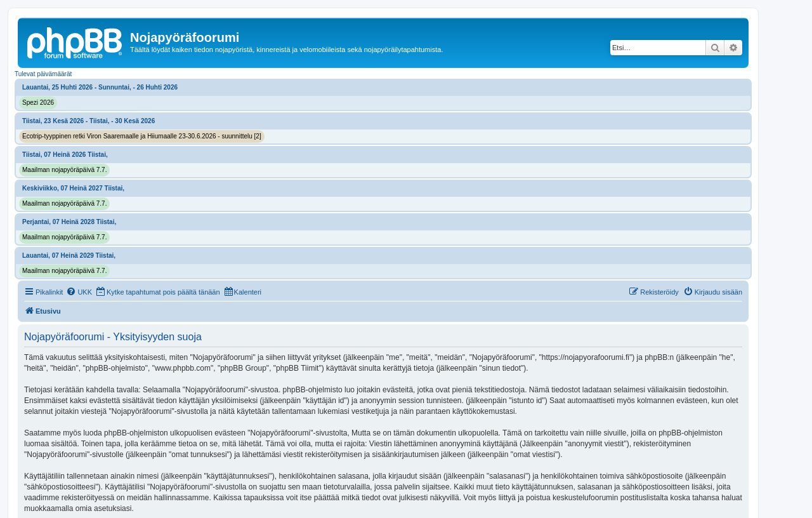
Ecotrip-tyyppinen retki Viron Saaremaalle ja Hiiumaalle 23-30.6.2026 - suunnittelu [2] (142, 136)
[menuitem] (79, 292)
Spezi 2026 (38, 103)
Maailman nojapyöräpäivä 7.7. (64, 170)
